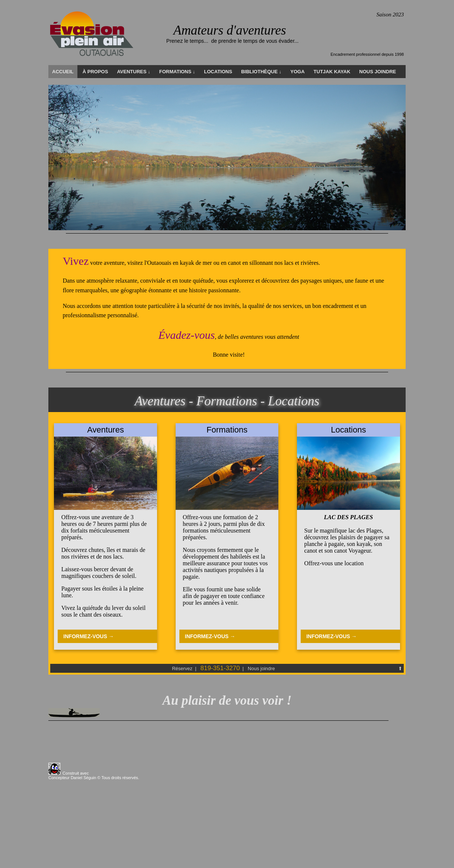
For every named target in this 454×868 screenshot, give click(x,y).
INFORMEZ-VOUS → (88, 636)
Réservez (183, 668)
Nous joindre (261, 668)
